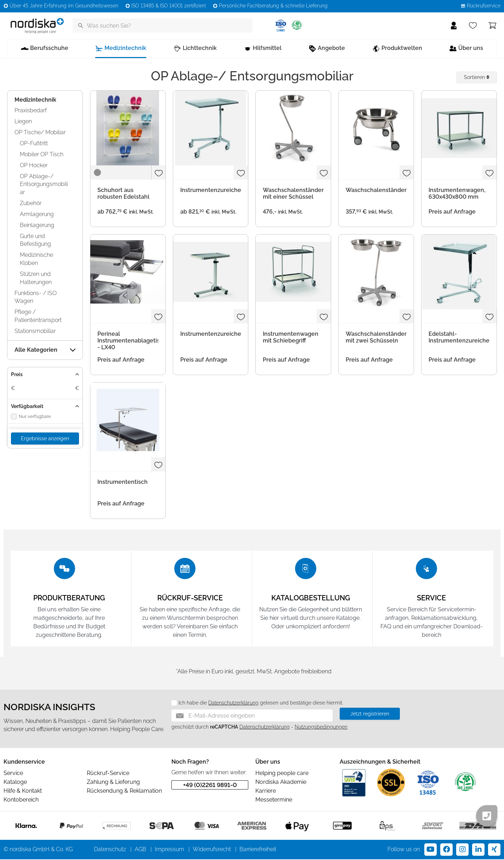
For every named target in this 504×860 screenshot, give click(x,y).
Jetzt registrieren (370, 714)
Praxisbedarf (31, 110)
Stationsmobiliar (35, 331)
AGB (140, 850)
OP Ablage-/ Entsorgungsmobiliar (44, 184)
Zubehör (31, 203)
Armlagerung (37, 214)
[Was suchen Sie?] (163, 26)
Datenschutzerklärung (233, 703)
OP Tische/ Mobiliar (40, 132)
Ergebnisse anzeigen (45, 439)
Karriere (266, 791)
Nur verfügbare (31, 417)
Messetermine (274, 800)
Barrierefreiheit (258, 850)
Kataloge (15, 783)
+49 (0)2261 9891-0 (210, 786)
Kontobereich (21, 800)
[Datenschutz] (172, 704)
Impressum (169, 850)
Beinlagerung (37, 225)
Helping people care (282, 774)
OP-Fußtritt (34, 143)
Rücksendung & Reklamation (124, 791)
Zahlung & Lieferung (113, 783)
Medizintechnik (35, 100)
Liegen (23, 121)
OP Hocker (34, 165)
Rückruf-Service (108, 774)
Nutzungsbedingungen (321, 728)
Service (13, 774)
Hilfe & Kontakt (23, 791)
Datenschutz (110, 850)
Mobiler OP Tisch (42, 154)
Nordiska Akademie (281, 783)
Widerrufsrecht (212, 850)
